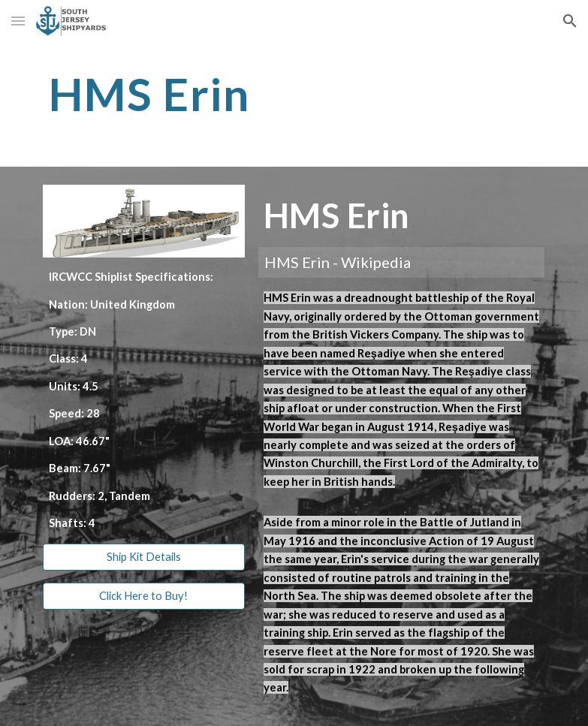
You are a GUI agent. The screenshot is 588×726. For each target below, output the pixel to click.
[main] (251, 94)
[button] (18, 21)
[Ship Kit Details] (144, 557)
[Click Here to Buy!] (144, 596)
